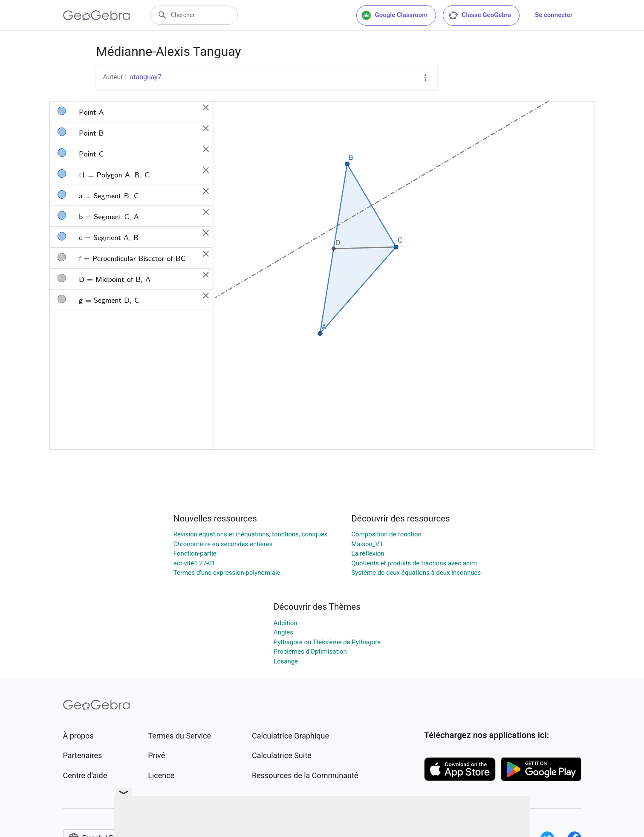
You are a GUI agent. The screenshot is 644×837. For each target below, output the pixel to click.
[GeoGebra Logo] (97, 15)
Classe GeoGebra (479, 15)
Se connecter (554, 15)
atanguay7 (145, 77)
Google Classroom (395, 15)
